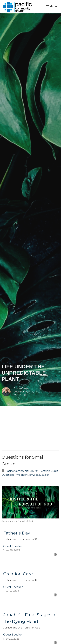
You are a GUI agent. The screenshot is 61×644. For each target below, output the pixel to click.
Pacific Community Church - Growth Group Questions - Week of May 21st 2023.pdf (30, 473)
